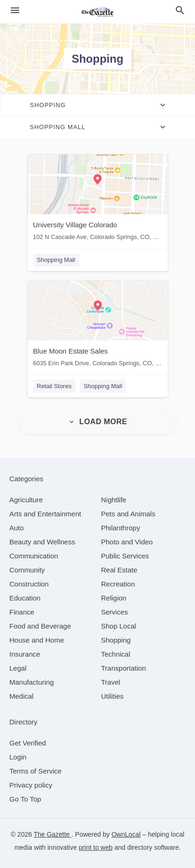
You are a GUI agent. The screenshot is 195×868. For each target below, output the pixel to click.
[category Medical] (22, 696)
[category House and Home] (37, 640)
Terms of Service (36, 771)
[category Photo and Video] (127, 542)
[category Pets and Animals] (128, 514)
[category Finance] (22, 612)
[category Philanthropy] (120, 528)
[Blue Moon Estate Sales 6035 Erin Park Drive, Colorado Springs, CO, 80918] (98, 326)
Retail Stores (54, 386)
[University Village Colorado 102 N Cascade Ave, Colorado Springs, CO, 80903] (98, 199)
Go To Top (25, 799)
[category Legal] (18, 668)
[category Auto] (17, 528)
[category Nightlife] (114, 500)
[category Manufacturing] (32, 682)
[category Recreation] (118, 584)
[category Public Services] (125, 556)
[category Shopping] (116, 640)
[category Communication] (34, 556)
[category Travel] (111, 682)
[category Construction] (29, 584)
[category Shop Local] (119, 626)
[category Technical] (116, 654)
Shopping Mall (56, 260)
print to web (95, 847)
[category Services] (115, 612)
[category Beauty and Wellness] (42, 542)
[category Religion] (114, 598)
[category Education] (25, 598)
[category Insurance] (25, 654)
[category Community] (27, 570)
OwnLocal (126, 834)
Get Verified (28, 743)
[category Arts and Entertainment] (45, 514)
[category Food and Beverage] (40, 626)
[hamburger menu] (15, 11)
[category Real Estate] (119, 570)
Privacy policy (31, 785)
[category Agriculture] (26, 500)
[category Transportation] (123, 668)
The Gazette (53, 834)
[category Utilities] (112, 696)
